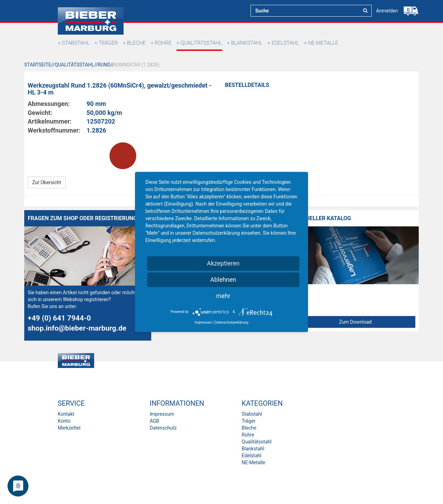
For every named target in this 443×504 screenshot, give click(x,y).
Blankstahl (247, 43)
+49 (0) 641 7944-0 (59, 318)
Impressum (162, 414)
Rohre (163, 43)
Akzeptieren (223, 263)
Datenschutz (163, 428)
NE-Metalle (323, 43)
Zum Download (355, 322)
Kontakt (66, 414)
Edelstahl (285, 43)
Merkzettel (69, 428)
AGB (154, 421)
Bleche (136, 43)
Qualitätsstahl (201, 43)
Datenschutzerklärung (231, 322)
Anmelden (387, 11)
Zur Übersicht (47, 182)
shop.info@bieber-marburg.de (77, 328)
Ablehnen (223, 280)
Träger (108, 43)
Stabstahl (76, 43)
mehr (223, 296)
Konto (64, 421)
